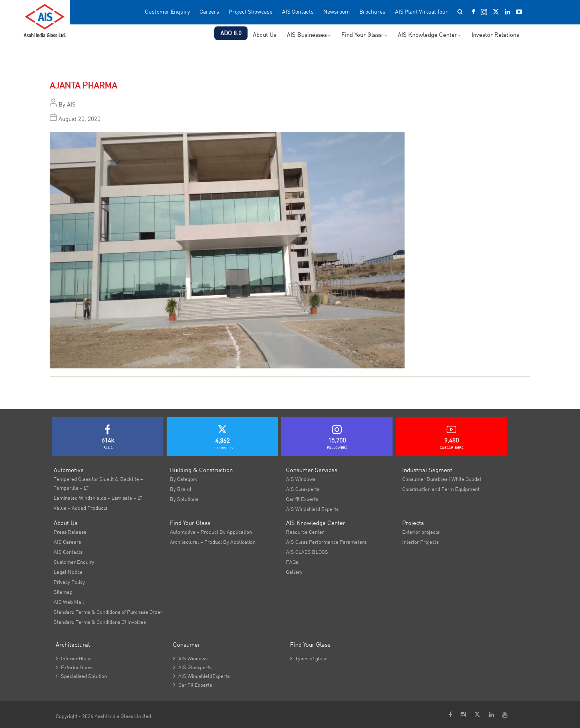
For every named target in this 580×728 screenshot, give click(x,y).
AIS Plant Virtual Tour (421, 12)
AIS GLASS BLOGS (307, 552)
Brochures (372, 12)
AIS (71, 104)
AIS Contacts (298, 12)
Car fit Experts (302, 499)
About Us (265, 35)
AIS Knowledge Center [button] (429, 35)
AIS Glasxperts (303, 489)
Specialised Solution (81, 676)
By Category (184, 479)
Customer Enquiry (167, 12)
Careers (209, 12)
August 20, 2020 (80, 119)
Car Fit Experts (192, 685)
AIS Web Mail (69, 602)
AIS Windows (301, 479)
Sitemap (63, 592)
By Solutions (184, 499)
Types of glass (309, 658)
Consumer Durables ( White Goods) (442, 479)
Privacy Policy (69, 582)
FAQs (292, 562)
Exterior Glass (74, 667)
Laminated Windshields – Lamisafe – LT (98, 498)
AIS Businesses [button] (309, 35)
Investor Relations (495, 35)
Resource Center (305, 532)
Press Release (70, 532)
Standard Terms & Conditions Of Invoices (100, 622)
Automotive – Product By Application (211, 532)
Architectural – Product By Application (213, 542)
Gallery (294, 572)
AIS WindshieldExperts (201, 676)
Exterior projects (421, 532)
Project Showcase (251, 12)
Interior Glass (74, 658)
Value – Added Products (81, 508)
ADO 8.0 (231, 33)
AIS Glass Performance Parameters (326, 542)
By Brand (180, 489)
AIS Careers (67, 542)
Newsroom (336, 12)
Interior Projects (420, 542)
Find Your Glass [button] (364, 35)
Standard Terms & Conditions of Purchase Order (108, 612)
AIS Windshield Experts (312, 509)
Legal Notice (68, 572)
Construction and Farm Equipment (441, 489)
